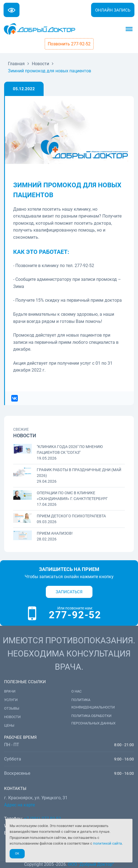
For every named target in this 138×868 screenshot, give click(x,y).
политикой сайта (107, 843)
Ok (17, 854)
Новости (12, 717)
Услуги (11, 700)
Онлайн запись (113, 10)
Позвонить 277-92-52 (69, 44)
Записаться (69, 592)
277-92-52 (75, 615)
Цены (9, 725)
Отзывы (12, 708)
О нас (76, 691)
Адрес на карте (19, 805)
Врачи (10, 691)
